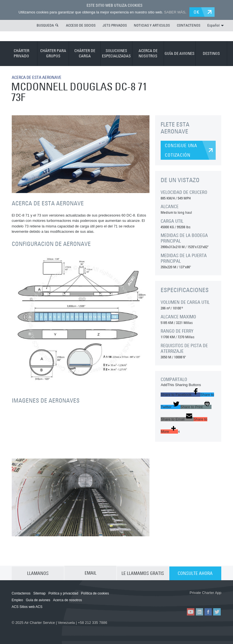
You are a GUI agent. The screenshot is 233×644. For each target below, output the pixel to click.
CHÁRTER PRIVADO (22, 53)
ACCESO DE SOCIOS (81, 25)
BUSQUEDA (45, 25)
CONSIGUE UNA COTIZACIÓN (181, 150)
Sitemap (39, 593)
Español (216, 25)
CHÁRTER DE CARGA (85, 53)
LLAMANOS (38, 573)
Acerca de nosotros (67, 600)
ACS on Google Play (206, 598)
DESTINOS (211, 53)
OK (198, 12)
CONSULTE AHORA (195, 573)
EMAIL (91, 573)
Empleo (17, 600)
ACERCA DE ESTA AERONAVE (39, 77)
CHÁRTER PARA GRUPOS (53, 53)
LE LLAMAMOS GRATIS (143, 573)
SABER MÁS (174, 12)
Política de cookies (95, 593)
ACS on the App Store (173, 598)
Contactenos (21, 593)
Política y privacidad (63, 593)
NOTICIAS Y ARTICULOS (152, 25)
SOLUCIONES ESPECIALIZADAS (116, 53)
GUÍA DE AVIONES (179, 53)
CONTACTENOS (189, 25)
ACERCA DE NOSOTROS (148, 53)
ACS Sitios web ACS (27, 607)
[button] (180, 394)
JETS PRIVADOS (115, 25)
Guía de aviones (38, 600)
